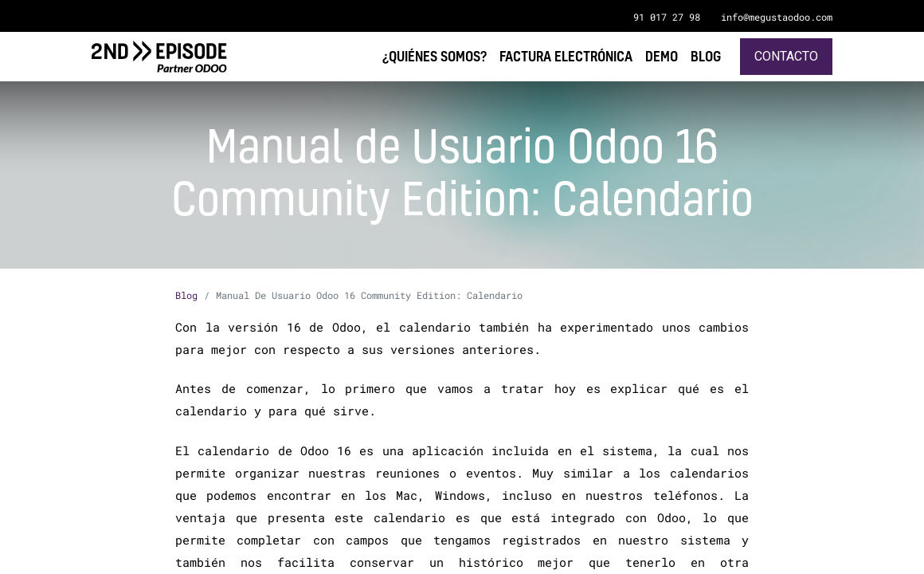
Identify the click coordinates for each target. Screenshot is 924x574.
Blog (186, 295)
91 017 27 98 (667, 17)
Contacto (786, 56)
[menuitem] (706, 56)
